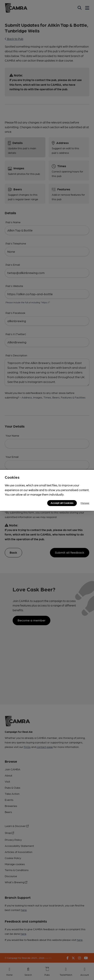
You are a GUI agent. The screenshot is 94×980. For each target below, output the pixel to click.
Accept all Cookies (62, 503)
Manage (85, 503)
